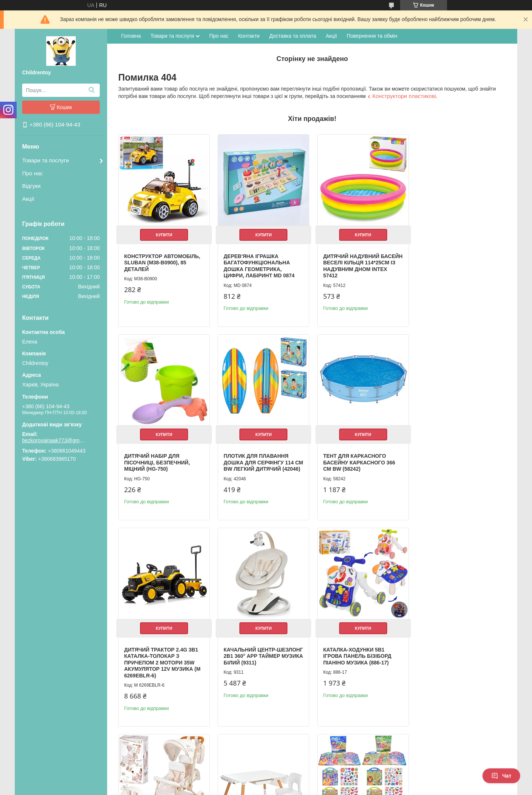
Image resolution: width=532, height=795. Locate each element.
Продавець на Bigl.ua (266, 781)
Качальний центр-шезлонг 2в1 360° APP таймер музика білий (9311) (460, 461)
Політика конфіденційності (307, 788)
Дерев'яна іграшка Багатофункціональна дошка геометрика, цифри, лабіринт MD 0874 (259, 265)
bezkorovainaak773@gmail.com (54, 440)
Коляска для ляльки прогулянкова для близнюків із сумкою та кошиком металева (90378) (262, 671)
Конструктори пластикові (404, 96)
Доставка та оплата (293, 36)
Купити (164, 234)
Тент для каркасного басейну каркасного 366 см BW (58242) (259, 461)
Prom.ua (301, 775)
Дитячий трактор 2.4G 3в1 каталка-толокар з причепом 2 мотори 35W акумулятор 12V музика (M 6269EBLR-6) (360, 468)
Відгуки (31, 186)
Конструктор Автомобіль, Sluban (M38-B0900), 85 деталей (162, 262)
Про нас (33, 173)
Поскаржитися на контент (250, 788)
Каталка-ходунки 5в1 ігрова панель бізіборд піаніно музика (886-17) (158, 667)
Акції (28, 199)
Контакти (249, 36)
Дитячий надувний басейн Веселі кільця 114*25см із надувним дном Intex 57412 (354, 265)
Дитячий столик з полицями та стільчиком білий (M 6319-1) (359, 667)
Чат (501, 776)
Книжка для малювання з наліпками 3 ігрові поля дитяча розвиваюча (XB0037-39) (459, 671)
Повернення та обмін (372, 36)
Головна (131, 36)
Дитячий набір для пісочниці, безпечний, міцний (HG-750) (454, 262)
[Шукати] (91, 90)
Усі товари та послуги (475, 749)
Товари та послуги (46, 160)
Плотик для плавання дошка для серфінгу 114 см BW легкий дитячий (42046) (159, 465)
